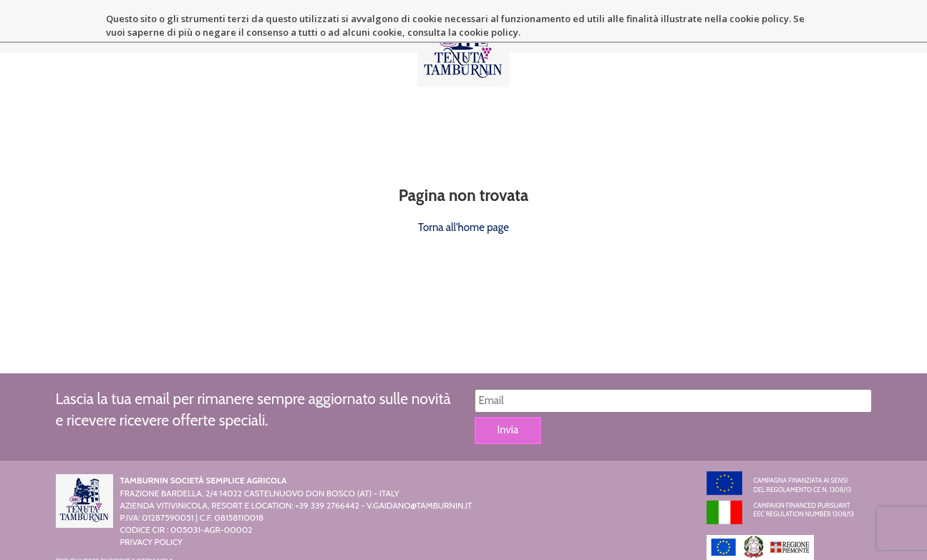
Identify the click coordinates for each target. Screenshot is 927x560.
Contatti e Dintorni (753, 34)
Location (565, 34)
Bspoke (120, 519)
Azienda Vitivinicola (279, 34)
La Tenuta (185, 34)
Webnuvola (155, 519)
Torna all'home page (463, 185)
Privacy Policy (151, 500)
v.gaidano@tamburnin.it (419, 464)
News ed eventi (646, 34)
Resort (367, 34)
